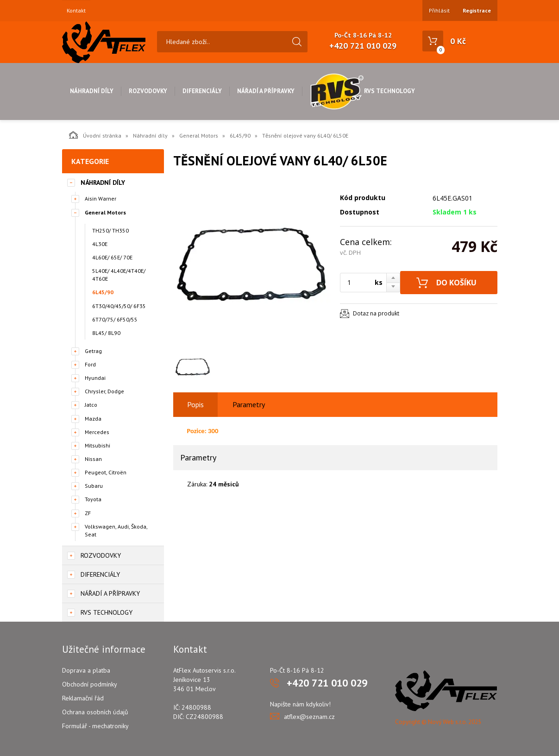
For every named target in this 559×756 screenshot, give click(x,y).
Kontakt (76, 11)
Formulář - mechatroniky (95, 726)
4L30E (100, 244)
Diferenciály (202, 91)
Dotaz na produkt (376, 313)
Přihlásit (439, 10)
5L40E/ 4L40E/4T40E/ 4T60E (119, 275)
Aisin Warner (100, 198)
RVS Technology (362, 91)
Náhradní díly (92, 91)
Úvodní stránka (95, 135)
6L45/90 (240, 135)
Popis (195, 404)
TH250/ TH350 (110, 230)
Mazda (93, 419)
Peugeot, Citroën (106, 472)
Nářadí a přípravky (266, 91)
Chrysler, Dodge (104, 391)
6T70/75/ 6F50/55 (115, 319)
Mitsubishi (97, 445)
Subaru (94, 486)
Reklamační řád (83, 698)
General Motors (199, 135)
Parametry (249, 404)
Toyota (93, 499)
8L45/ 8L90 (106, 333)
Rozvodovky (148, 91)
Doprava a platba (86, 670)
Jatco (91, 405)
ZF (88, 513)
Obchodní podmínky (90, 684)
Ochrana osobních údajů (95, 712)
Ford (90, 364)
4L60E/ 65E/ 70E (112, 257)
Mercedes (97, 432)
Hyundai (95, 378)
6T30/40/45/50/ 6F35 (119, 306)
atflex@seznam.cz (309, 717)
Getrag (93, 351)
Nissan (93, 459)
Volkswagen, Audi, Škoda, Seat (116, 530)
